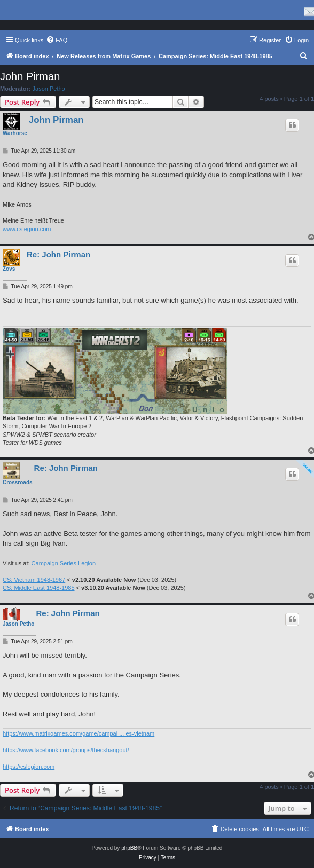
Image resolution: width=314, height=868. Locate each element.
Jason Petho (49, 89)
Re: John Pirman (58, 254)
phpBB (129, 848)
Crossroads (18, 482)
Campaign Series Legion (64, 563)
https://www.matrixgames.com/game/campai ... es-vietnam (78, 733)
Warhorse (15, 133)
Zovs (9, 269)
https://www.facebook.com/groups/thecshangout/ (66, 750)
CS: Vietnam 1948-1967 (34, 580)
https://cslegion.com (29, 767)
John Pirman (30, 76)
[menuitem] (57, 40)
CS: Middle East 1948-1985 (39, 588)
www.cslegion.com (27, 229)
